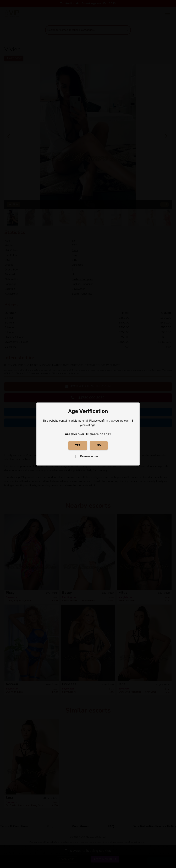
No (99, 446)
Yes (78, 446)
